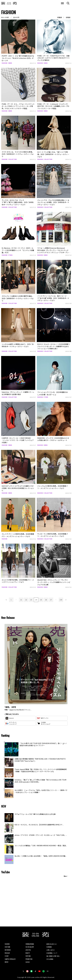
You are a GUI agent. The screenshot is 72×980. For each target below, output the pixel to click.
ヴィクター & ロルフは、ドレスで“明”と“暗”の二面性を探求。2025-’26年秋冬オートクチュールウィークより (18, 202)
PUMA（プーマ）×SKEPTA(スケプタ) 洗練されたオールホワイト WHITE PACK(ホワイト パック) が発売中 (54, 58)
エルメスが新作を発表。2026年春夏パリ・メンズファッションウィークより (18, 579)
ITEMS (11, 254)
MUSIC (7, 960)
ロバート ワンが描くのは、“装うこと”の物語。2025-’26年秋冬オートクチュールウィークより (53, 154)
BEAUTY (28, 951)
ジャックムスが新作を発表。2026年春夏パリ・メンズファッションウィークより (52, 486)
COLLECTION (13, 159)
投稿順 (68, 17)
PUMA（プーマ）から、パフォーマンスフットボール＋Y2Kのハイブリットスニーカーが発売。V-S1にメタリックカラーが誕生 (18, 106)
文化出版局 (50, 957)
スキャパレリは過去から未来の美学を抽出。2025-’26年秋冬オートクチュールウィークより (18, 297)
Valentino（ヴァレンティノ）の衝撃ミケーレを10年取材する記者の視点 (18, 392)
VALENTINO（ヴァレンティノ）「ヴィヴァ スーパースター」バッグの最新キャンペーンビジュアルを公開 (54, 581)
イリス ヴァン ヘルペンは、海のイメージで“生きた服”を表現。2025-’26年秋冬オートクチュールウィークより (53, 297)
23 (31, 598)
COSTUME (7, 945)
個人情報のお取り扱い (53, 954)
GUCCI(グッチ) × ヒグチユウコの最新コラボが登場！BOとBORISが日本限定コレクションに (18, 487)
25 (41, 598)
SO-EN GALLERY (30, 945)
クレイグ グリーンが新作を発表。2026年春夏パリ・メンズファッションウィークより (18, 534)
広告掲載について (52, 951)
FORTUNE (28, 954)
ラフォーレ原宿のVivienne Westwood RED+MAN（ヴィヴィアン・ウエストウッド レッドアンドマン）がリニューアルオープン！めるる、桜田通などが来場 (54, 251)
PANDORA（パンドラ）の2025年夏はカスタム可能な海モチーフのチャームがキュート (53, 438)
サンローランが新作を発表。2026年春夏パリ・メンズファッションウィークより (53, 534)
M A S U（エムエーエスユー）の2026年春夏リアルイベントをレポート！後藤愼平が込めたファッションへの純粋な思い (54, 345)
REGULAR (7, 951)
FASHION (4, 63)
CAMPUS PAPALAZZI (10, 957)
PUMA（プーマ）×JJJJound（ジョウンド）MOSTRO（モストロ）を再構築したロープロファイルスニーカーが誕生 (53, 106)
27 (51, 598)
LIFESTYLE (28, 948)
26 (46, 598)
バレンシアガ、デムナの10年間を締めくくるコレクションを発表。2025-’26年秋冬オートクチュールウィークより (53, 202)
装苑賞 (28, 960)
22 (26, 598)
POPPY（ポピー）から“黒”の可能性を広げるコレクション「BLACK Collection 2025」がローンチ (18, 58)
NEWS (10, 63)
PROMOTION (29, 957)
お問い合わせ (51, 948)
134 (61, 598)
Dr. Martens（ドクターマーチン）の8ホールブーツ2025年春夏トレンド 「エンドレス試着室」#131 (18, 250)
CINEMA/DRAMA (30, 942)
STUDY (7, 954)
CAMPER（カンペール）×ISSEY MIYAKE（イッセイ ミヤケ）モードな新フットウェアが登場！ (18, 439)
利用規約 (49, 945)
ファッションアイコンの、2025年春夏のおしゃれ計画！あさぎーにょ (53, 392)
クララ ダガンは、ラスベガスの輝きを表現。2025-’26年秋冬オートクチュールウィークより (18, 154)
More (65, 874)
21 (21, 598)
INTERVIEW (8, 948)
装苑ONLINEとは (51, 942)
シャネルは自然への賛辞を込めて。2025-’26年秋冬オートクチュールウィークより (18, 344)
